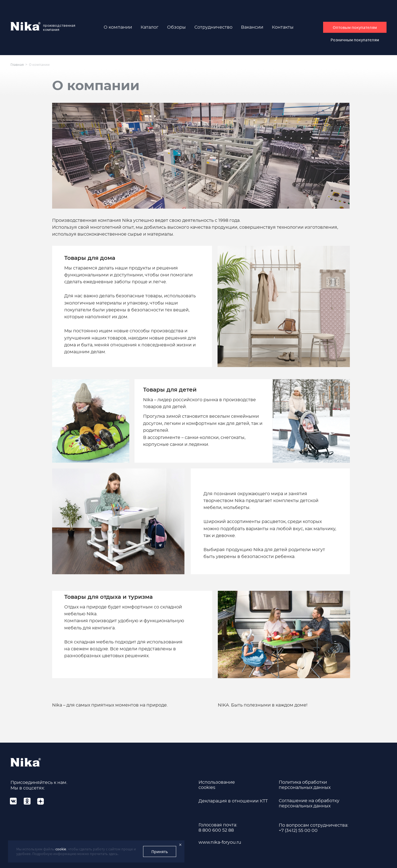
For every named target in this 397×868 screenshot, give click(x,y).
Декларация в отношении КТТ (233, 801)
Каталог (150, 27)
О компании (118, 27)
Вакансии (252, 27)
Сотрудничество (213, 27)
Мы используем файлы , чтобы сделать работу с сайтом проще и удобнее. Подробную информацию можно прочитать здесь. (76, 851)
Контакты (283, 27)
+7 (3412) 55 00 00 (298, 831)
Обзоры (176, 27)
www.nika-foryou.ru (220, 842)
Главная (17, 64)
